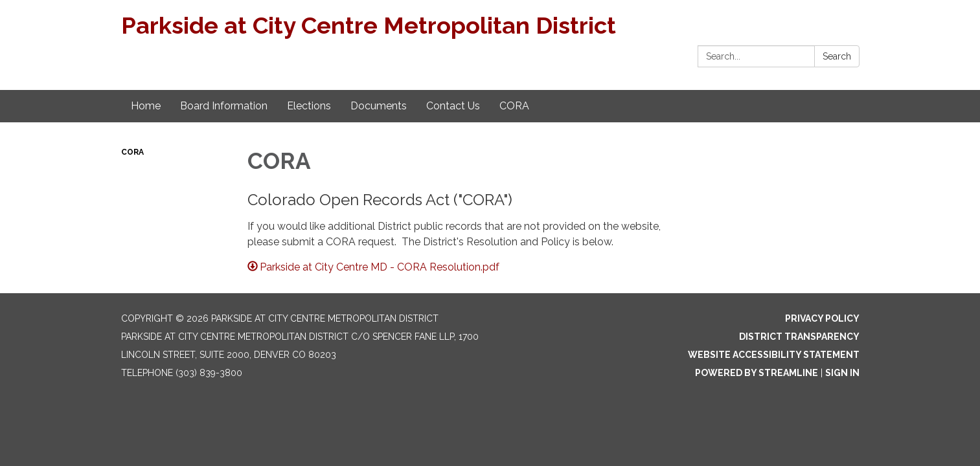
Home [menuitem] (146, 106)
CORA (132, 152)
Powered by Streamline (757, 373)
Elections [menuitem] (309, 106)
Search (837, 56)
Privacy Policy (822, 318)
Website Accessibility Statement (774, 355)
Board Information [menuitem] (224, 106)
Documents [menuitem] (379, 106)
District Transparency (799, 337)
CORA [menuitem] (514, 106)
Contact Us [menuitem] (453, 106)
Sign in (842, 373)
